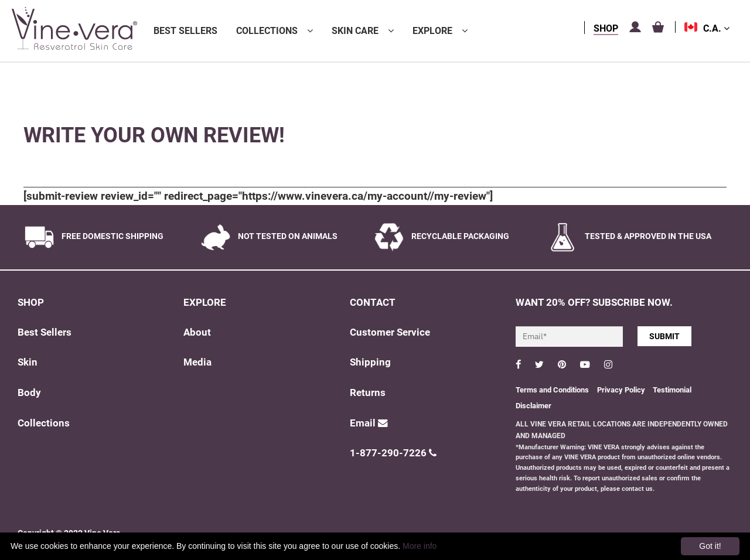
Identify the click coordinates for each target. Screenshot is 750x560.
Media (197, 362)
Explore (432, 31)
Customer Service (390, 332)
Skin (28, 362)
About (197, 332)
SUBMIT (664, 336)
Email (369, 423)
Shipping (370, 362)
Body (29, 393)
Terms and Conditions (552, 390)
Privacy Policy (622, 390)
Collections (267, 31)
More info (420, 546)
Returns (368, 393)
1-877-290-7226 (393, 453)
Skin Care (355, 31)
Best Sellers (185, 31)
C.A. (716, 28)
